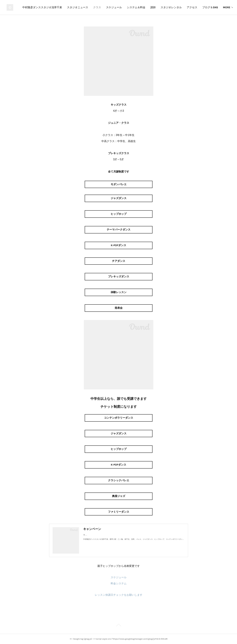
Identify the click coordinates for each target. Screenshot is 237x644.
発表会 (119, 308)
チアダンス (119, 261)
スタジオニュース (111, 7)
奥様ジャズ (119, 496)
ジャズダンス (119, 198)
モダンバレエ (119, 184)
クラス (130, 7)
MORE (224, 7)
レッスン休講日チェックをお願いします (119, 595)
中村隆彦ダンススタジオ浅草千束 (76, 7)
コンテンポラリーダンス (119, 418)
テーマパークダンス (119, 230)
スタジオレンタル (205, 7)
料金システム (119, 583)
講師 (186, 7)
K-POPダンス (118, 245)
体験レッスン (119, 292)
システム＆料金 (170, 7)
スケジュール (147, 7)
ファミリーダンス (119, 512)
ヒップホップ (119, 214)
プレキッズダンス (119, 276)
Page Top (118, 626)
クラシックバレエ (119, 480)
